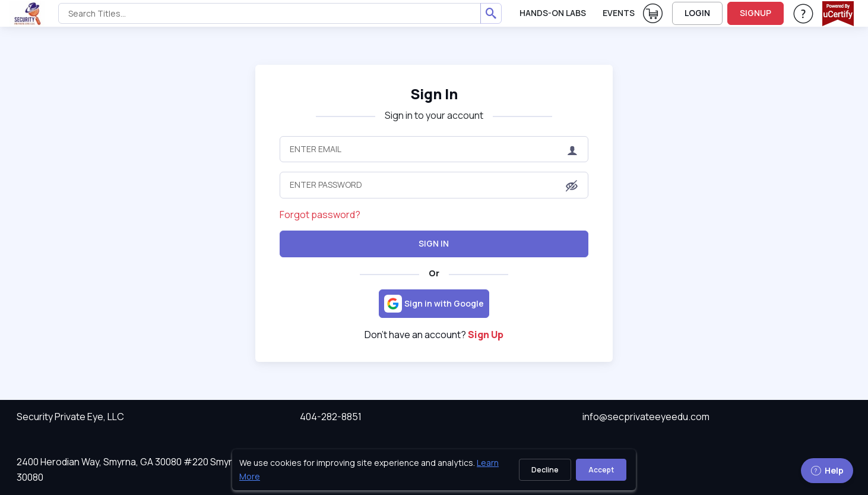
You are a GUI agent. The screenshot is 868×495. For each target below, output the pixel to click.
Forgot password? (320, 215)
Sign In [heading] (434, 94)
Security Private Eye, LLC (70, 417)
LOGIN (697, 13)
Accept (601, 470)
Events (619, 13)
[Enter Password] (434, 185)
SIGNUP (755, 13)
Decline (545, 470)
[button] (572, 186)
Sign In (434, 243)
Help (827, 470)
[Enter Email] (434, 149)
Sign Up (486, 335)
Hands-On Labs (553, 13)
